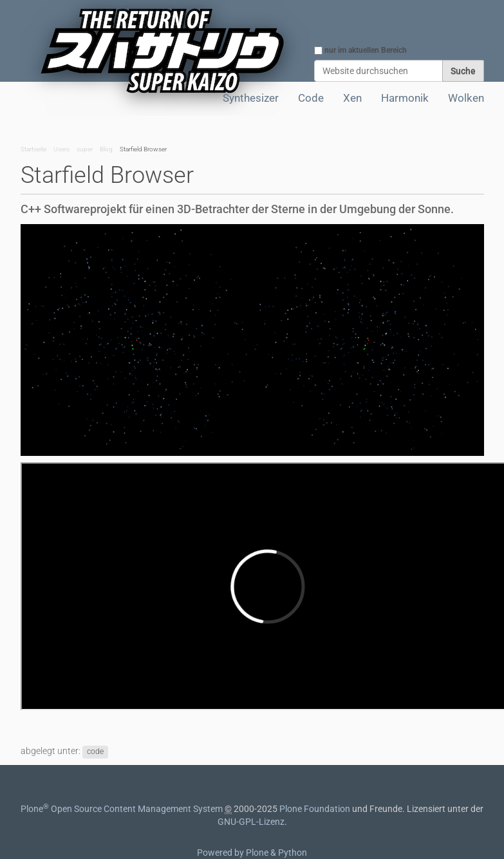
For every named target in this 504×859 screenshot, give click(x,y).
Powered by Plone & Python (252, 853)
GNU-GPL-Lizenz (251, 822)
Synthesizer (251, 98)
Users (61, 149)
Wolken (466, 98)
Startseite (33, 149)
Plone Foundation (315, 809)
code (95, 751)
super (85, 149)
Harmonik (405, 98)
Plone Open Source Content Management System (122, 809)
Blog (106, 149)
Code (311, 98)
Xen (352, 98)
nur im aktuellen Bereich (366, 50)
